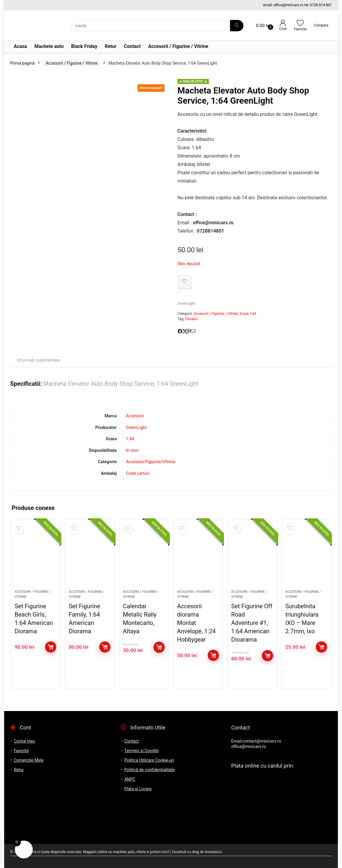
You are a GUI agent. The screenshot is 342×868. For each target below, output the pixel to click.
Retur (111, 46)
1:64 (130, 439)
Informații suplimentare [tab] (39, 360)
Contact (132, 46)
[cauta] (237, 26)
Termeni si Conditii (142, 751)
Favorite (21, 751)
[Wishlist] (300, 24)
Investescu (213, 852)
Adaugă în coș (51, 647)
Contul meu (24, 741)
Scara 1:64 (248, 314)
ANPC (130, 779)
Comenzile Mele (29, 760)
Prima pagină (22, 63)
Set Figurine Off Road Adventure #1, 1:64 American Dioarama (252, 623)
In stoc (132, 451)
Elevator (191, 319)
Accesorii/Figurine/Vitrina (150, 462)
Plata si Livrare (138, 789)
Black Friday (84, 46)
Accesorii (135, 416)
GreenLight (187, 303)
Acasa (20, 46)
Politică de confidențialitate (149, 770)
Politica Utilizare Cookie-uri (149, 760)
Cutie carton (138, 473)
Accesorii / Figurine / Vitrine (178, 46)
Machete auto (49, 46)
